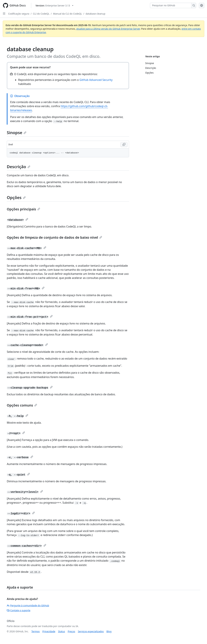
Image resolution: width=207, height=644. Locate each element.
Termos (36, 631)
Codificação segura (19, 14)
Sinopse (17, 132)
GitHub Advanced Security (96, 80)
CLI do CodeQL (41, 14)
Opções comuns (22, 405)
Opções (16, 197)
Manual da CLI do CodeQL (67, 14)
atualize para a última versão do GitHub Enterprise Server (108, 29)
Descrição (19, 167)
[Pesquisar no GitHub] (171, 5)
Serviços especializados (91, 631)
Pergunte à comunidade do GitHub (28, 605)
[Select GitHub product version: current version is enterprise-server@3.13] (54, 6)
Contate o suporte (19, 610)
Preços (71, 631)
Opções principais (23, 209)
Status (62, 631)
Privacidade (49, 631)
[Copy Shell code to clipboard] (124, 145)
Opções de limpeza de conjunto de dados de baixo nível (54, 237)
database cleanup (95, 14)
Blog (109, 631)
